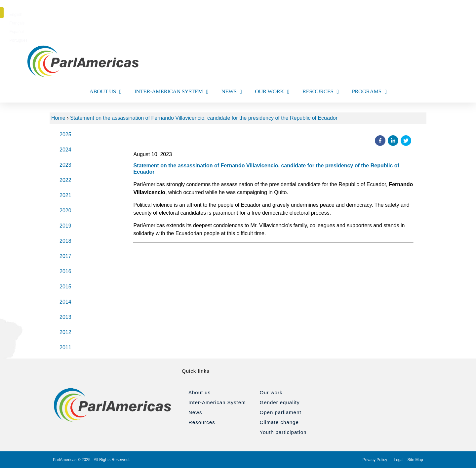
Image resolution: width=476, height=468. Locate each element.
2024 (65, 150)
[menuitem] (207, 15)
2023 (65, 165)
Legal (398, 460)
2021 (65, 195)
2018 (65, 241)
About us (199, 392)
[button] (427, 13)
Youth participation (283, 432)
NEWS (231, 92)
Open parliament (281, 412)
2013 (65, 317)
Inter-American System (217, 402)
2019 (65, 226)
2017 (65, 256)
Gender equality (280, 402)
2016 (65, 271)
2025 (65, 134)
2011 (65, 347)
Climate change (279, 422)
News (195, 412)
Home (58, 118)
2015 (65, 287)
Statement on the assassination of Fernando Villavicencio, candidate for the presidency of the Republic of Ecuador (204, 118)
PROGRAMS (369, 92)
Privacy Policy (375, 460)
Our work (271, 392)
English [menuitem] (207, 15)
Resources (202, 422)
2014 (65, 302)
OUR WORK (272, 92)
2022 (65, 180)
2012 (65, 332)
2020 (65, 211)
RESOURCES (320, 92)
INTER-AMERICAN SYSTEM (171, 92)
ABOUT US (105, 92)
